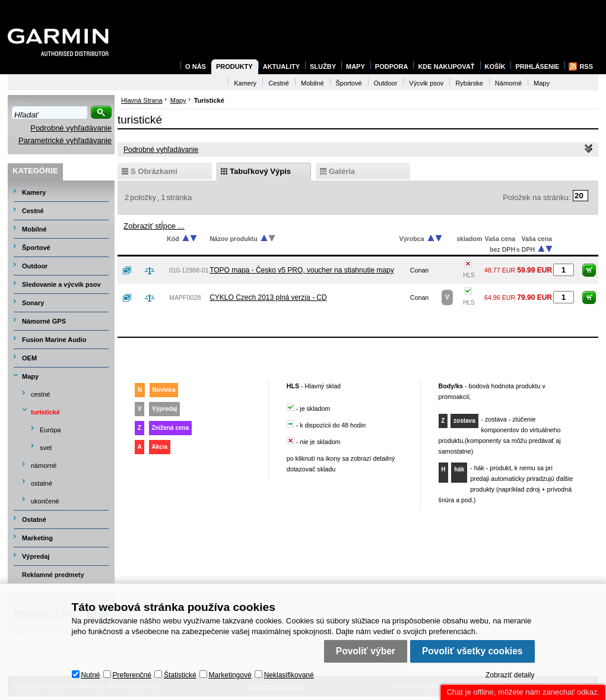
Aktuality (281, 66)
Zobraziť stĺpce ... (154, 226)
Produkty (234, 66)
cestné (40, 394)
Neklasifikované (289, 675)
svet (46, 448)
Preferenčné (132, 675)
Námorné (508, 83)
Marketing (37, 538)
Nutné (91, 675)
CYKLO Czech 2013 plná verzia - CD (268, 297)
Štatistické (180, 675)
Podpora (392, 66)
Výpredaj (36, 556)
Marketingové (230, 675)
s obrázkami (154, 171)
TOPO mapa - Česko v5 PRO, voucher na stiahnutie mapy (302, 270)
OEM (29, 358)
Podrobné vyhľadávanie (71, 128)
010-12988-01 (189, 270)
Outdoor (35, 266)
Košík (495, 66)
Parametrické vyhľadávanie (65, 140)
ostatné (42, 483)
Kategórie (35, 171)
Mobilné (34, 229)
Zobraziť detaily (510, 675)
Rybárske (469, 83)
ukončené (45, 501)
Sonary (33, 303)
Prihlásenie (537, 66)
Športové (36, 248)
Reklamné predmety (53, 575)
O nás (196, 66)
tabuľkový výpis (260, 171)
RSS (586, 66)
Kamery (34, 192)
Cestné (33, 211)
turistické (45, 412)
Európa (50, 430)
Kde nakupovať (446, 66)
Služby (323, 66)
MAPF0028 (185, 297)
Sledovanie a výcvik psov (61, 284)
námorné (44, 465)
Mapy (30, 376)
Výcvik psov (426, 83)
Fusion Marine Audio (54, 340)
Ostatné (34, 520)
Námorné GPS (44, 321)
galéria (342, 171)
